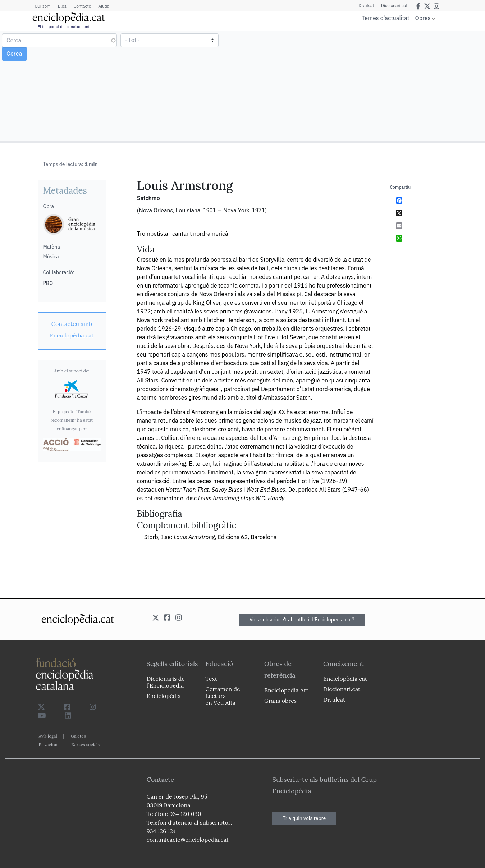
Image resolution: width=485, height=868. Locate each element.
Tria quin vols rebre (304, 818)
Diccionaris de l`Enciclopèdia (166, 682)
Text (211, 679)
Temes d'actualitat (385, 18)
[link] (72, 330)
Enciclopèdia (164, 696)
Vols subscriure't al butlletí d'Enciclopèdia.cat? (302, 620)
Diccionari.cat (394, 6)
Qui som (43, 6)
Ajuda (104, 6)
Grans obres (280, 701)
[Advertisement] (363, 86)
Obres (423, 18)
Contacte (82, 6)
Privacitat (48, 745)
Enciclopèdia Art (286, 690)
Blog (62, 6)
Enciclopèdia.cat (345, 679)
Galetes (78, 736)
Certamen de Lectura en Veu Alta (223, 696)
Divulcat (366, 6)
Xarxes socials (86, 745)
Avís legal (48, 736)
